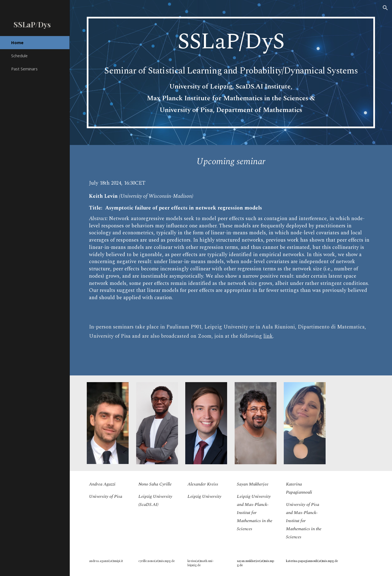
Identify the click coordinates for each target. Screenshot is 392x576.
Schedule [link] (19, 56)
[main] (231, 72)
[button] (385, 8)
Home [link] (17, 42)
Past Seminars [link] (24, 69)
